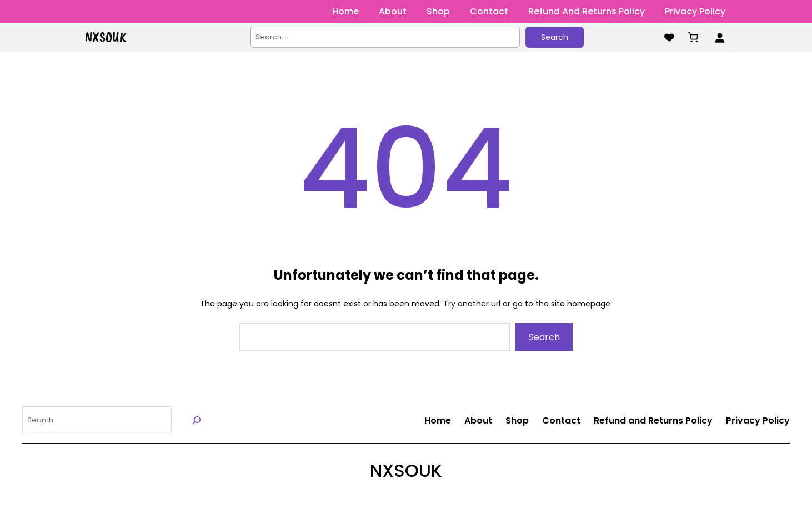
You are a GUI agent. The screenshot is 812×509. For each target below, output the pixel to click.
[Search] (197, 420)
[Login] (720, 37)
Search (555, 37)
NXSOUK (106, 37)
